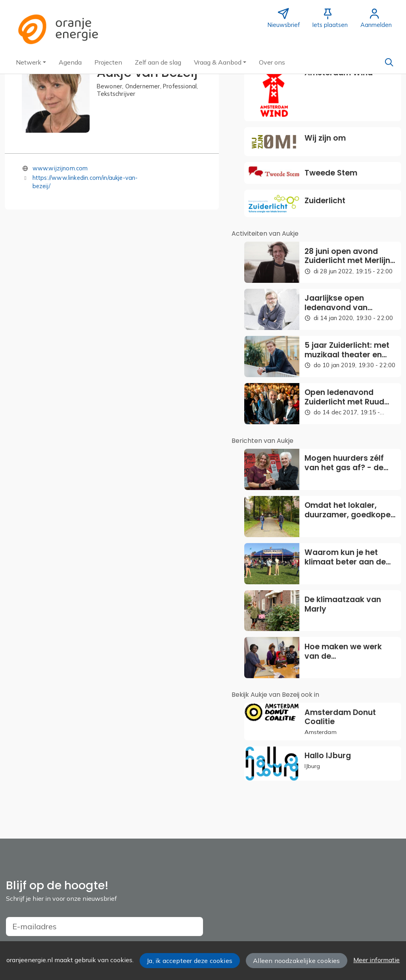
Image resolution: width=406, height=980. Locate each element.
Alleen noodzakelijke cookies (296, 961)
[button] (31, 62)
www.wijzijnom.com (60, 168)
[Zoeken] (389, 62)
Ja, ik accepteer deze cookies (190, 961)
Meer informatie (376, 960)
